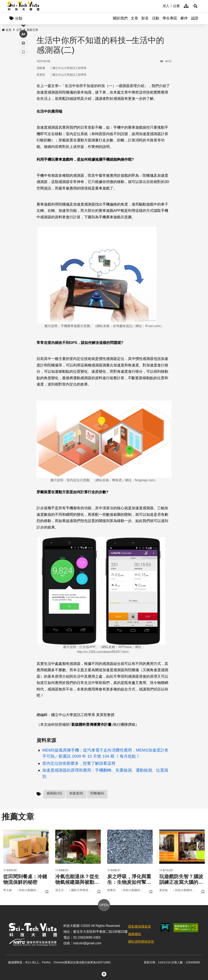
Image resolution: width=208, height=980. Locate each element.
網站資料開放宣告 (141, 942)
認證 (195, 18)
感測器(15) (54, 793)
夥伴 (184, 18)
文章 (134, 18)
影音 (145, 18)
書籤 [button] (23, 122)
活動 (156, 18)
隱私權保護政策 (140, 927)
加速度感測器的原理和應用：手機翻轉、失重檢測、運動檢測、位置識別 (105, 773)
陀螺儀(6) (97, 793)
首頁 (6, 30)
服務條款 (135, 934)
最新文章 (32, 30)
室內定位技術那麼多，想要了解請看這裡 (79, 763)
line (22, 95)
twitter (23, 87)
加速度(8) (76, 793)
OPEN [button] (104, 905)
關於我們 (120, 18)
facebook (23, 78)
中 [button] (23, 104)
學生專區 (170, 18)
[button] (195, 6)
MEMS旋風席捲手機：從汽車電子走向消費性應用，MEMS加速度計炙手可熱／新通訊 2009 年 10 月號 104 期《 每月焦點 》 (105, 753)
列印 (23, 113)
